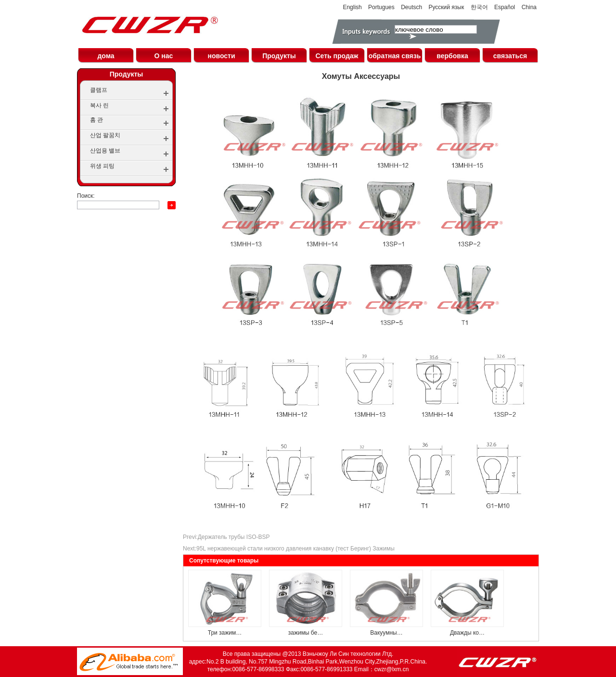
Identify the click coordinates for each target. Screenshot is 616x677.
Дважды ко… (467, 633)
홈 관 (96, 120)
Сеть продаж (337, 56)
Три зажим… (225, 633)
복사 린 (99, 105)
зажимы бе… (306, 633)
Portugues (381, 7)
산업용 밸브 (105, 151)
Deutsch (411, 7)
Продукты (279, 56)
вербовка (452, 56)
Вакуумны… (386, 633)
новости (221, 56)
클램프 (99, 90)
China (529, 7)
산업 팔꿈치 (105, 135)
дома (106, 56)
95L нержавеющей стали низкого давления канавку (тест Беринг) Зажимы (295, 549)
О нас (164, 56)
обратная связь (395, 56)
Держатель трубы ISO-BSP (234, 537)
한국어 (479, 7)
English (352, 7)
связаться (510, 56)
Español (505, 7)
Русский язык (447, 7)
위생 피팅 (102, 166)
